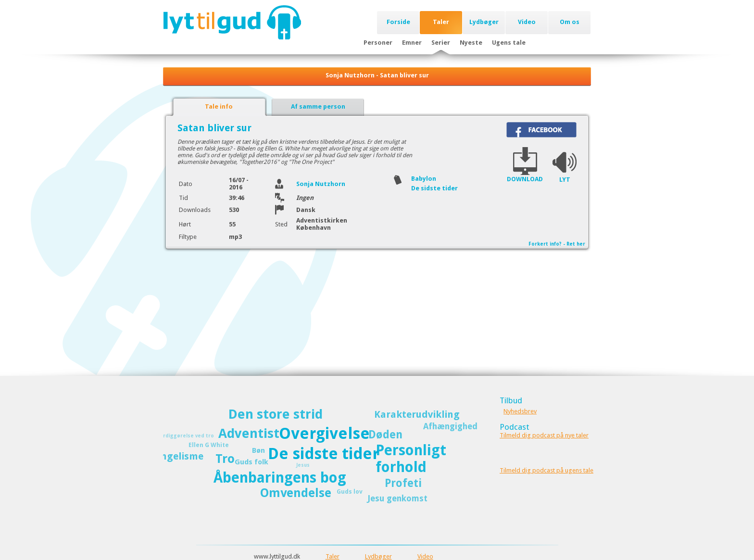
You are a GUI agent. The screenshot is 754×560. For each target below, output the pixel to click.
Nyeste (471, 43)
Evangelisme (174, 456)
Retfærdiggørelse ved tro (181, 436)
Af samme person (318, 106)
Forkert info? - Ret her (557, 244)
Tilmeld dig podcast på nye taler (544, 435)
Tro (225, 459)
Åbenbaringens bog (280, 478)
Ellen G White (209, 445)
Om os (570, 22)
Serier (441, 43)
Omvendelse (296, 493)
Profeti (403, 483)
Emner (412, 43)
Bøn (258, 450)
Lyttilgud (232, 22)
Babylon (424, 179)
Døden (385, 435)
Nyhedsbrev (520, 411)
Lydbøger (484, 22)
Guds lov (350, 492)
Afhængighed (450, 426)
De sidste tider (434, 188)
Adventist (249, 433)
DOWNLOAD (525, 179)
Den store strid (276, 414)
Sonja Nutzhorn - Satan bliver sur (377, 75)
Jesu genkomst (397, 498)
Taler (441, 22)
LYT (565, 180)
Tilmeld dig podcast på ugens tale (547, 470)
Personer (378, 43)
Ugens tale (509, 43)
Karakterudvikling (417, 414)
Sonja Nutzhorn (321, 184)
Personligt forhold (411, 459)
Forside (398, 22)
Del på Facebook (541, 130)
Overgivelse (324, 434)
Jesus (303, 465)
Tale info (219, 106)
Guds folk (251, 462)
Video (527, 22)
